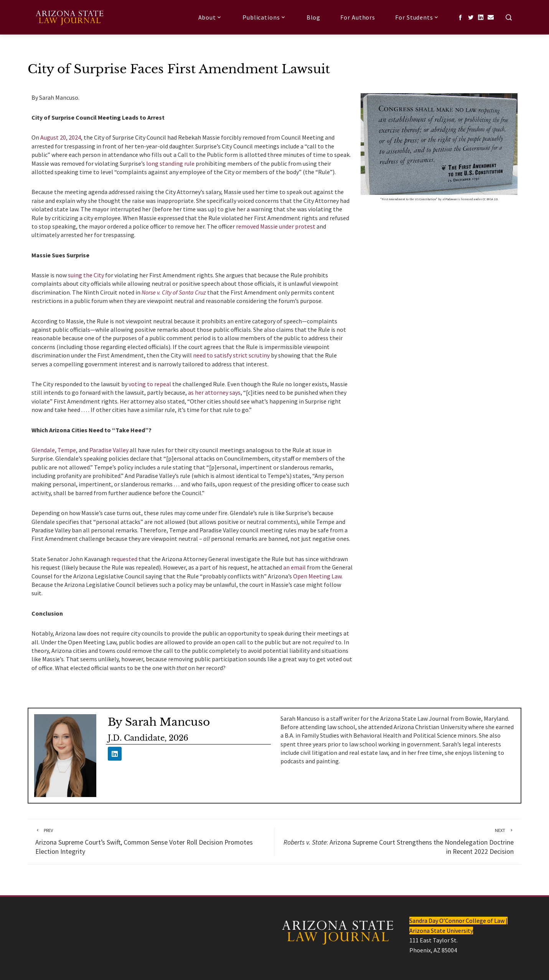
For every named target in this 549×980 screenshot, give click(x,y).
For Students (417, 17)
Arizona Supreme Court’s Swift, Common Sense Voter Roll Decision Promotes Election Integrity (151, 841)
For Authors (358, 17)
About (210, 17)
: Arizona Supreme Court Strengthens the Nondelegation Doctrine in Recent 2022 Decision (398, 841)
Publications (265, 17)
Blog (314, 17)
